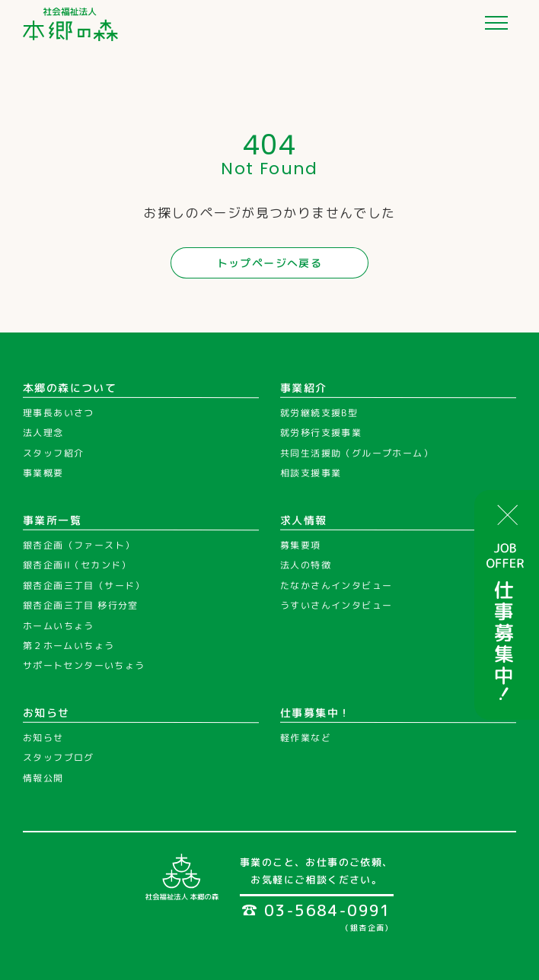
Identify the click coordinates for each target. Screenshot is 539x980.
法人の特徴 (306, 565)
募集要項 (301, 545)
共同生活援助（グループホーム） (357, 453)
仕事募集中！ (315, 712)
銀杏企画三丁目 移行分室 (81, 605)
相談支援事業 (311, 473)
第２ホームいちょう (69, 646)
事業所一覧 (52, 520)
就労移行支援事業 (321, 433)
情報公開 (43, 778)
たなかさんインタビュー (336, 585)
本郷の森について (70, 388)
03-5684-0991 (317, 910)
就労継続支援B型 (319, 413)
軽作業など (306, 738)
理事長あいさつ (59, 413)
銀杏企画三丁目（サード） (84, 585)
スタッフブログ (59, 757)
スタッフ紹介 (53, 453)
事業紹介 (304, 388)
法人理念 (43, 433)
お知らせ (46, 712)
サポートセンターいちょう (84, 665)
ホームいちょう (59, 626)
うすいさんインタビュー (336, 605)
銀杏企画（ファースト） (79, 545)
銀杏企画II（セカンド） (77, 565)
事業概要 (43, 473)
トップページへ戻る (270, 263)
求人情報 (304, 520)
